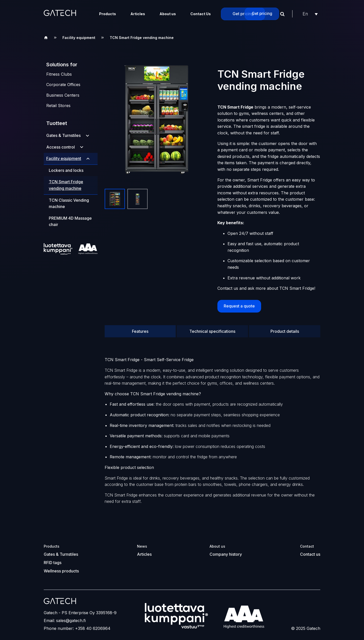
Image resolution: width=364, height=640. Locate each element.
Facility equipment (79, 38)
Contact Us (201, 14)
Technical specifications (212, 329)
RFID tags (53, 560)
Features (140, 329)
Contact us (310, 552)
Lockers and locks (66, 170)
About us (168, 14)
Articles (138, 14)
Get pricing (243, 14)
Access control (61, 147)
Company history (226, 552)
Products (108, 14)
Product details (285, 329)
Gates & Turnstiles (63, 135)
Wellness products (61, 568)
